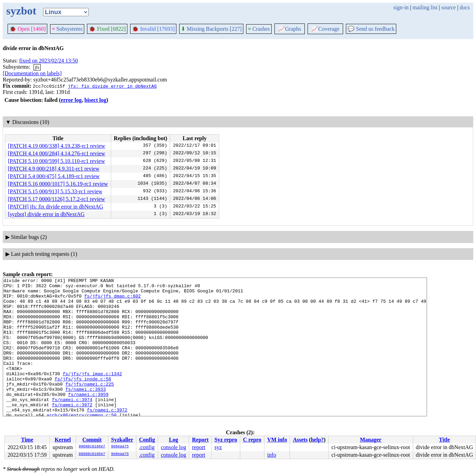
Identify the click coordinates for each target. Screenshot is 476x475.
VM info (277, 440)
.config (147, 447)
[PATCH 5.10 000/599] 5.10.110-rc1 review (56, 161)
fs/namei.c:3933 (85, 412)
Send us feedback (371, 29)
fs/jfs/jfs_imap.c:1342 (93, 393)
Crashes (259, 29)
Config (147, 440)
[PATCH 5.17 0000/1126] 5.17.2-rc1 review (56, 199)
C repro (252, 440)
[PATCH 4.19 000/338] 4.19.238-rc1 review (57, 146)
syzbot (21, 11)
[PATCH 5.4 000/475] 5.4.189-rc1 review (54, 176)
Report (200, 440)
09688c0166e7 (92, 447)
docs (465, 7)
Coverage (325, 29)
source (449, 7)
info (272, 455)
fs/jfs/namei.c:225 (89, 406)
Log (173, 440)
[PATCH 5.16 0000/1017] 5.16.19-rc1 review (58, 184)
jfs (37, 67)
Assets (300, 440)
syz (218, 447)
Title (445, 440)
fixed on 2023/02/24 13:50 (49, 61)
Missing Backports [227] (211, 29)
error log (71, 100)
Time (27, 440)
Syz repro (226, 440)
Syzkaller (122, 440)
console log (173, 447)
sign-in (401, 7)
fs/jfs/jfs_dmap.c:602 (113, 300)
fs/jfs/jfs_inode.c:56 (83, 399)
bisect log (95, 100)
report (198, 447)
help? (317, 440)
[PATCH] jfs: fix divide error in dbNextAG (56, 207)
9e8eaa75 (120, 447)
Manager (371, 440)
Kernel (63, 440)
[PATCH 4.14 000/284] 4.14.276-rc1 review (57, 153)
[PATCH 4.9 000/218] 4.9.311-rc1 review (54, 169)
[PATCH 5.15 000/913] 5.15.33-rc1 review (55, 191)
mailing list (425, 7)
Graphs (290, 29)
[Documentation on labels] (32, 73)
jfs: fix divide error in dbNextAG (112, 86)
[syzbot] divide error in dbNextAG (46, 214)
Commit (92, 440)
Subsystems (67, 29)
